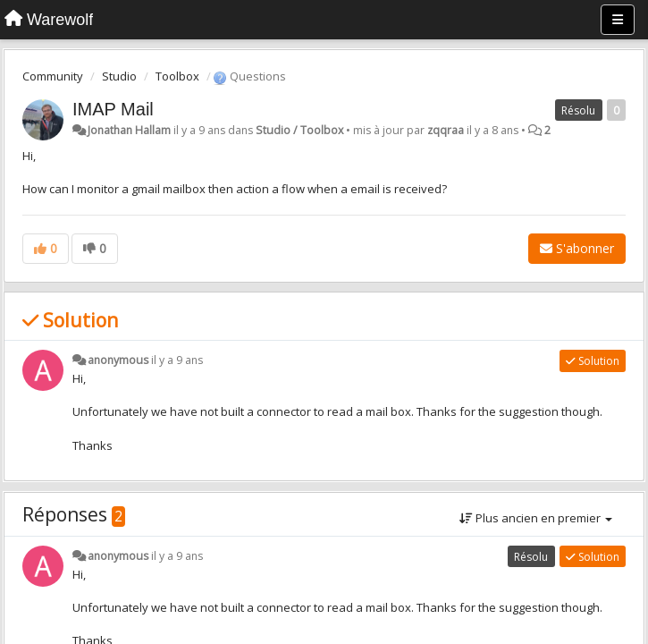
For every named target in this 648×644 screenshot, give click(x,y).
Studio (119, 76)
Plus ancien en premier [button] (536, 518)
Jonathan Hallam (129, 130)
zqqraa (446, 130)
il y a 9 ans (177, 360)
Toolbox (177, 76)
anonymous (118, 360)
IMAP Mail (113, 109)
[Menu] (618, 20)
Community (53, 76)
